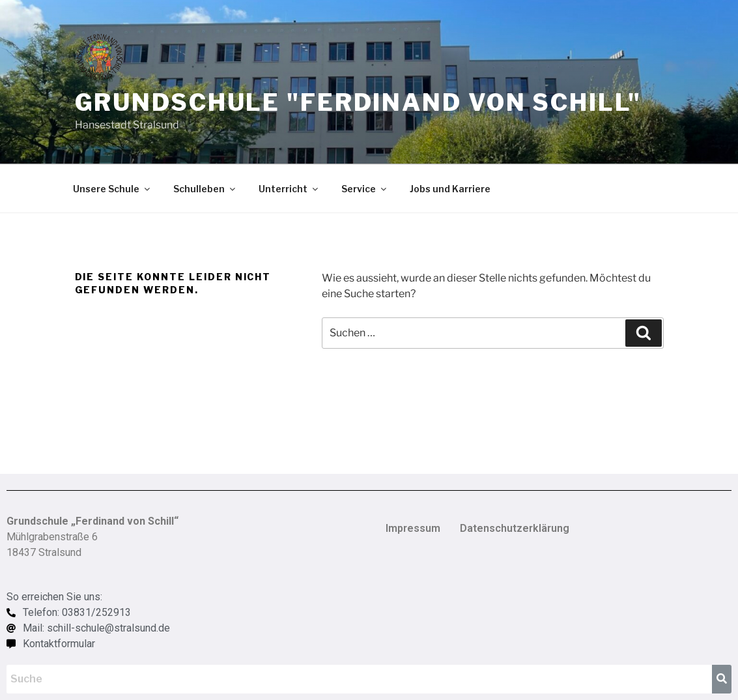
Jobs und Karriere (450, 189)
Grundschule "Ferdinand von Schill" (358, 102)
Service (365, 189)
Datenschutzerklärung (515, 528)
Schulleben (205, 189)
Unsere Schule (112, 189)
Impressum (413, 528)
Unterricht (289, 189)
